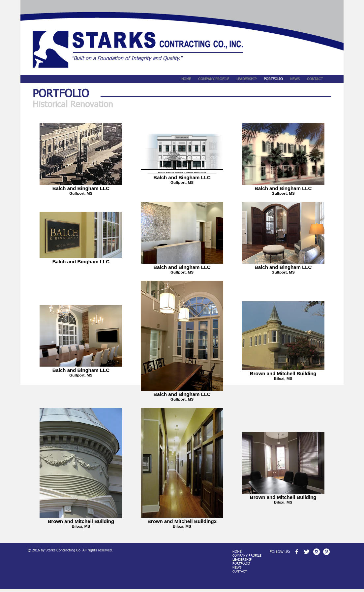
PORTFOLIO (241, 564)
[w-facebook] (297, 552)
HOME (237, 552)
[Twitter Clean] (307, 552)
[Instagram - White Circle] (317, 552)
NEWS (237, 568)
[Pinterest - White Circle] (326, 552)
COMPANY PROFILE (247, 556)
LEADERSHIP (242, 560)
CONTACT (240, 572)
